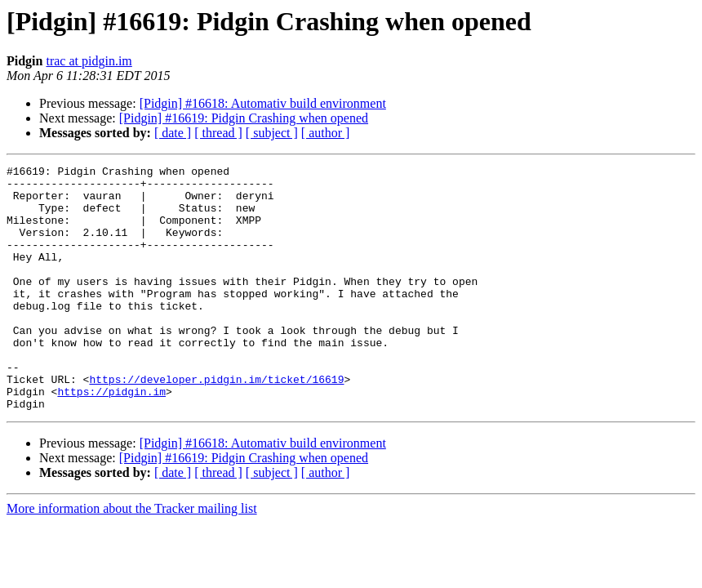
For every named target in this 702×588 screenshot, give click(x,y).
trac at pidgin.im (89, 61)
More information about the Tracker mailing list (132, 557)
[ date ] (173, 133)
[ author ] (326, 133)
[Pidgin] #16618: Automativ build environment (263, 103)
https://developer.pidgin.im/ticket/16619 (216, 423)
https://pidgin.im (111, 438)
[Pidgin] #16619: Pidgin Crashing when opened (244, 118)
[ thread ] (218, 133)
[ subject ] (272, 133)
